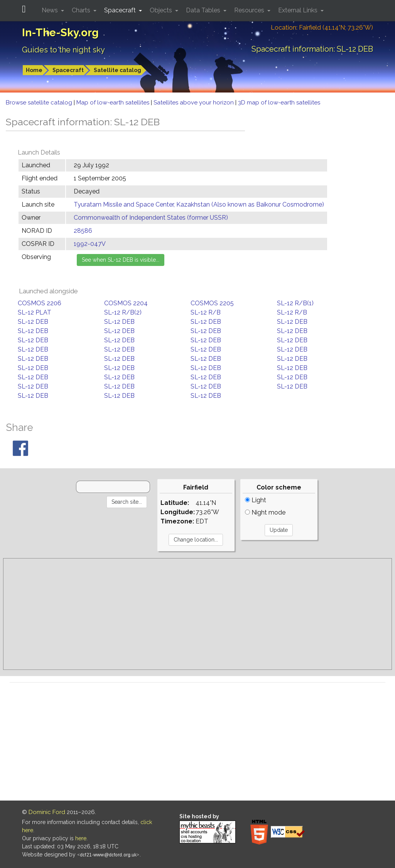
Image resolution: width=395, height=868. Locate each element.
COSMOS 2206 (40, 303)
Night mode (265, 512)
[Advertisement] (197, 614)
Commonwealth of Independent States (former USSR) (151, 218)
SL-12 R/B (206, 312)
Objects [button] (162, 10)
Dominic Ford (47, 812)
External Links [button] (299, 10)
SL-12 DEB (33, 322)
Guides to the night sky (63, 50)
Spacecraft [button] (121, 10)
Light (256, 500)
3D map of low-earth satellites (279, 103)
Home (34, 70)
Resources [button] (250, 10)
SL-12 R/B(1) (295, 303)
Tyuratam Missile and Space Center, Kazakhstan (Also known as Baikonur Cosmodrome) (199, 204)
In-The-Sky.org (60, 33)
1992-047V (90, 244)
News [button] (51, 10)
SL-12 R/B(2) (123, 312)
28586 (83, 231)
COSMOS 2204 (126, 303)
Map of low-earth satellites (114, 103)
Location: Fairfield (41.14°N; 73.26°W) (322, 28)
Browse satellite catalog (40, 103)
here (81, 838)
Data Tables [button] (204, 10)
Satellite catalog (117, 70)
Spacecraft (68, 70)
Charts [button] (82, 10)
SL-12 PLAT (35, 312)
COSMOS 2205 (212, 303)
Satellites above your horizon (194, 103)
